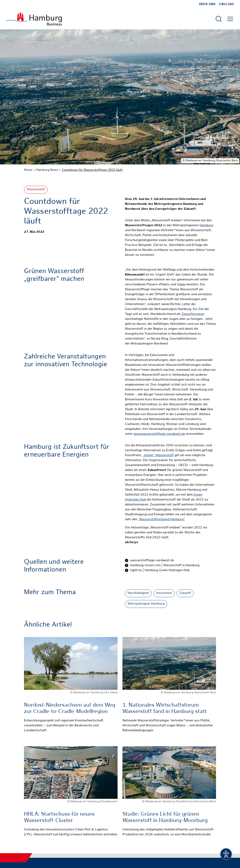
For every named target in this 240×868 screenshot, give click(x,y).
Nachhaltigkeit (138, 593)
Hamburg (206, 226)
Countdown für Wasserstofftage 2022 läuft (92, 170)
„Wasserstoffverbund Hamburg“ (161, 520)
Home (28, 170)
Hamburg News (47, 170)
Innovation (164, 593)
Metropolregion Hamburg (146, 604)
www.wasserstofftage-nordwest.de (159, 434)
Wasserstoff (36, 190)
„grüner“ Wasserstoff (158, 455)
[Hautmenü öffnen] (230, 19)
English (227, 4)
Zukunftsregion (193, 314)
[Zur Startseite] (34, 19)
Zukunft (185, 593)
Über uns (207, 4)
